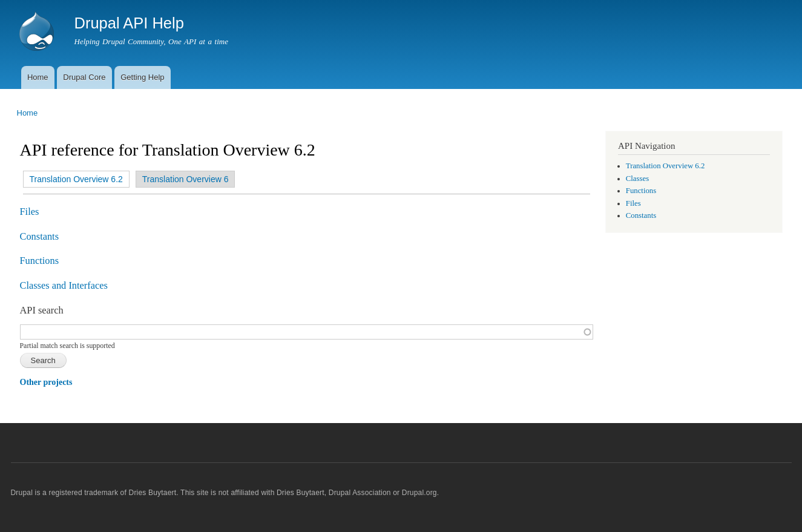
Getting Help (142, 77)
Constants (40, 236)
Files (30, 212)
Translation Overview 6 (186, 179)
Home (38, 77)
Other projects (46, 382)
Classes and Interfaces (64, 285)
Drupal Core (84, 77)
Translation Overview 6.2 (73, 179)
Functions (40, 261)
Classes (637, 179)
